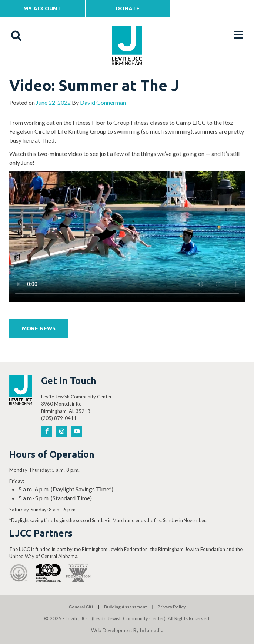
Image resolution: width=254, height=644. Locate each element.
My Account (42, 8)
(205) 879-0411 (59, 418)
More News (39, 328)
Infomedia (152, 630)
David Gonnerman (103, 102)
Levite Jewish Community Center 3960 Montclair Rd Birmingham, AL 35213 (76, 404)
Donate (128, 8)
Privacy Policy (171, 607)
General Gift (81, 607)
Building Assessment (126, 607)
